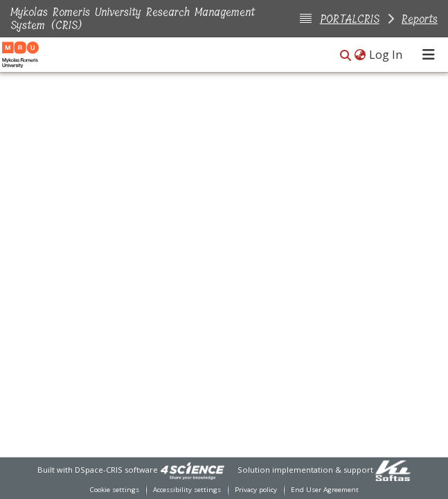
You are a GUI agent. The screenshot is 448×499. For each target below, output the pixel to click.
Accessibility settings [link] (187, 490)
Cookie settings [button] (115, 490)
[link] (192, 470)
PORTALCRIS (350, 19)
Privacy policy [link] (256, 490)
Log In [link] (386, 55)
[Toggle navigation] (429, 55)
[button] (346, 56)
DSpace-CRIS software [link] (116, 470)
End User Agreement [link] (325, 490)
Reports (420, 19)
